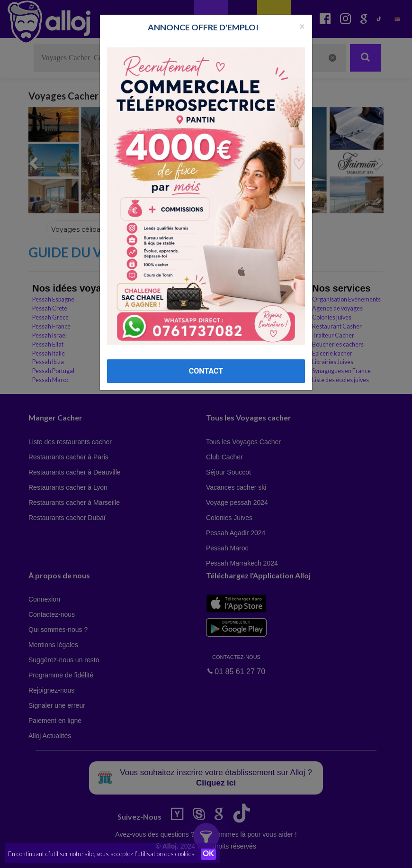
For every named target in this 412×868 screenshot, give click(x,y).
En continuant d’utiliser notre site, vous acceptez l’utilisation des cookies (101, 854)
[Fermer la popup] (302, 26)
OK (208, 854)
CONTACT (206, 371)
